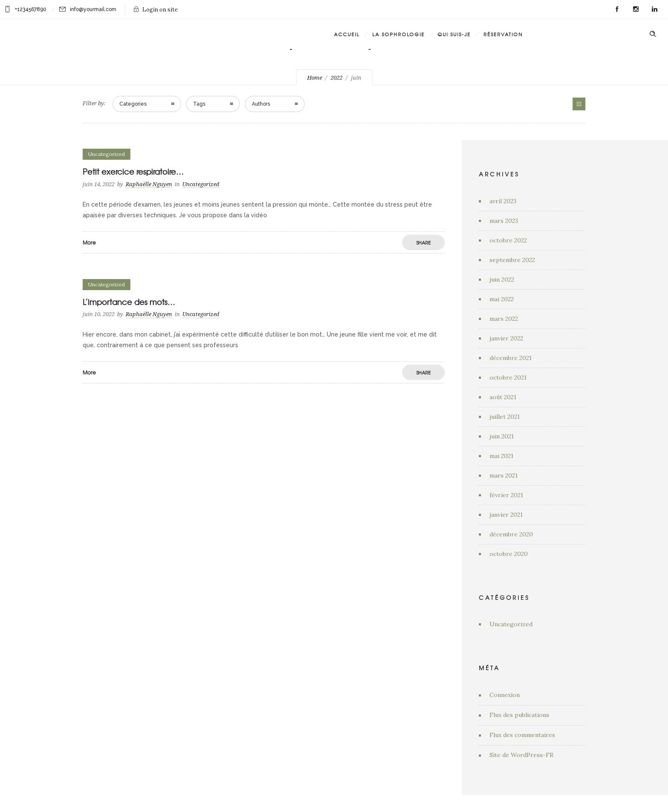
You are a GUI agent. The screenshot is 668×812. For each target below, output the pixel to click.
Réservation (503, 34)
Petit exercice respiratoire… (133, 171)
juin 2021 (502, 436)
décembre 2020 (511, 534)
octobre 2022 (508, 240)
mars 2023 (504, 221)
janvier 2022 (506, 338)
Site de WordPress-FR (521, 755)
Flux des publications (519, 715)
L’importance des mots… (129, 302)
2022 (337, 78)
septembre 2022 (512, 260)
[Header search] (653, 33)
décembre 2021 (511, 358)
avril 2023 (503, 201)
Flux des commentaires (522, 735)
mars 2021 (504, 475)
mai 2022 (502, 299)
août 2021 (503, 397)
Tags (199, 104)
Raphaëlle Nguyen (149, 184)
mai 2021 (501, 456)
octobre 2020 (509, 554)
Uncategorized (511, 624)
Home (315, 78)
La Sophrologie (399, 34)
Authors (261, 104)
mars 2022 (504, 319)
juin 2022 (502, 279)
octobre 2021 (508, 377)
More (89, 242)
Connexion (505, 695)
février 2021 (506, 495)
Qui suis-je (454, 34)
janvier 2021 (506, 515)
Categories (133, 104)
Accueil (347, 34)
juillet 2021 (505, 417)
